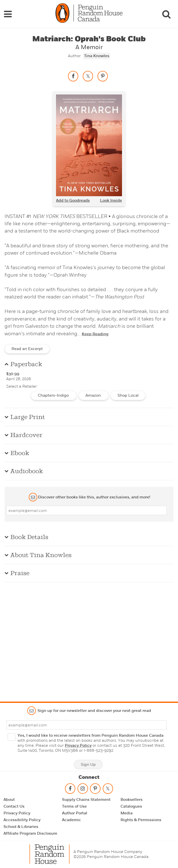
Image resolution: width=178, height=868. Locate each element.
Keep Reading (95, 334)
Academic (71, 820)
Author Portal (75, 813)
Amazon (94, 395)
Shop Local (128, 395)
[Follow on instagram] (83, 790)
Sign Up (88, 765)
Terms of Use (74, 806)
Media (126, 813)
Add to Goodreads (73, 200)
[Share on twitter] (88, 76)
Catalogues (131, 806)
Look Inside (111, 200)
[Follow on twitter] (108, 790)
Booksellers (131, 800)
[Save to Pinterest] (103, 76)
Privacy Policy (78, 745)
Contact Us (14, 806)
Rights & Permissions (141, 820)
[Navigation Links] (8, 14)
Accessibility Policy (22, 820)
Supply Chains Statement (86, 800)
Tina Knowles (97, 56)
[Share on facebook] (73, 76)
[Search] (166, 14)
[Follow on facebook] (70, 790)
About (9, 800)
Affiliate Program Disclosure (30, 833)
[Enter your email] (86, 510)
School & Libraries (21, 827)
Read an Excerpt (27, 349)
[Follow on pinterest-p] (95, 790)
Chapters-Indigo (54, 395)
